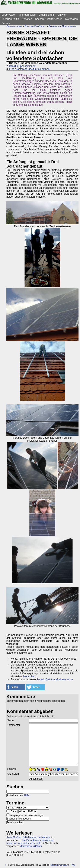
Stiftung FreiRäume (35, 26)
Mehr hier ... (30, 677)
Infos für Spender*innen (22, 66)
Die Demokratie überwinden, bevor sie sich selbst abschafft (30, 842)
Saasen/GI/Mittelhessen (49, 19)
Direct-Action (9, 15)
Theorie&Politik (10, 19)
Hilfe (27, 795)
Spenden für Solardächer (62, 26)
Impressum (63, 865)
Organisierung (46, 15)
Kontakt (54, 865)
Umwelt (62, 15)
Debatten (27, 19)
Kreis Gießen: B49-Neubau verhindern (28, 837)
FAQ (73, 865)
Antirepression (27, 15)
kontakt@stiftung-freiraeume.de (55, 679)
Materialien (72, 19)
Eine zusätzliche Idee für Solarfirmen (29, 69)
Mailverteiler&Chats (31, 846)
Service (6, 23)
